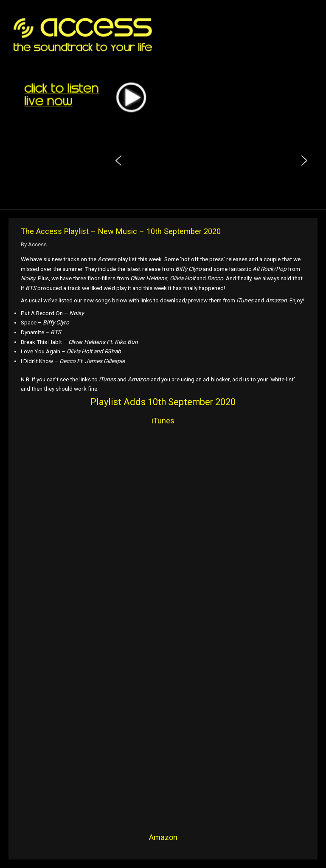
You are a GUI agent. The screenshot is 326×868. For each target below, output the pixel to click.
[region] (211, 161)
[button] (118, 161)
